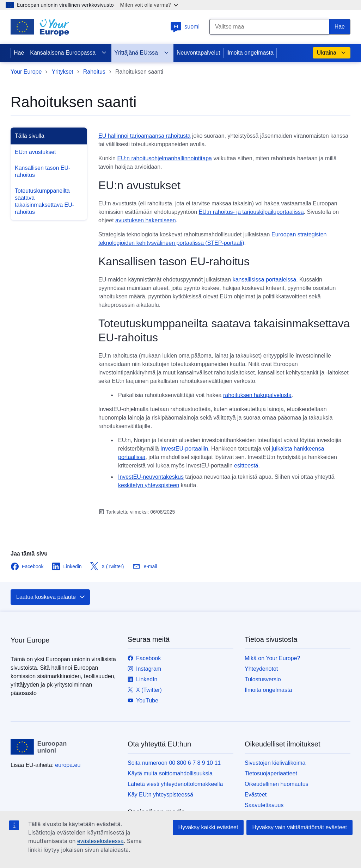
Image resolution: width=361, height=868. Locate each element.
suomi (185, 27)
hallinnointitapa (193, 158)
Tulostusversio (263, 679)
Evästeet (256, 795)
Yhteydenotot (261, 669)
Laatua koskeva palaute (51, 597)
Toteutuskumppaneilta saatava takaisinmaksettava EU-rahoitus (44, 201)
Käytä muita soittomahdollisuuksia (170, 773)
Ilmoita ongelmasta (250, 53)
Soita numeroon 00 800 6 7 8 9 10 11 (174, 763)
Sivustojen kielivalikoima (275, 763)
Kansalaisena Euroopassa (68, 53)
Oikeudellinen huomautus (277, 784)
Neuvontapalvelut (198, 53)
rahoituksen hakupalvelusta (257, 395)
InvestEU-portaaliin (184, 449)
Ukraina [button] (332, 53)
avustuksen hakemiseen (146, 220)
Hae (19, 53)
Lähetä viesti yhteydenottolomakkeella (175, 784)
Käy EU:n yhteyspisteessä (160, 795)
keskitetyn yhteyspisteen (149, 485)
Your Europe (26, 72)
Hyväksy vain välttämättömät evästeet (299, 827)
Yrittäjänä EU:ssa (142, 53)
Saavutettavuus (264, 805)
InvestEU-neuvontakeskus (151, 477)
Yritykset (62, 72)
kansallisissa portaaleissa (265, 280)
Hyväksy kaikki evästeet (208, 827)
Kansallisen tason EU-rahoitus (42, 171)
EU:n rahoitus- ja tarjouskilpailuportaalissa (251, 212)
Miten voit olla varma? (149, 5)
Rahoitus (94, 72)
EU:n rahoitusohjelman (146, 158)
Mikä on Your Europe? (272, 658)
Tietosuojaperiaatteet (271, 773)
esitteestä (246, 466)
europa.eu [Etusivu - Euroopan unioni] (68, 765)
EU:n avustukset (35, 152)
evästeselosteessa (100, 841)
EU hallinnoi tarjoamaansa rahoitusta (144, 136)
